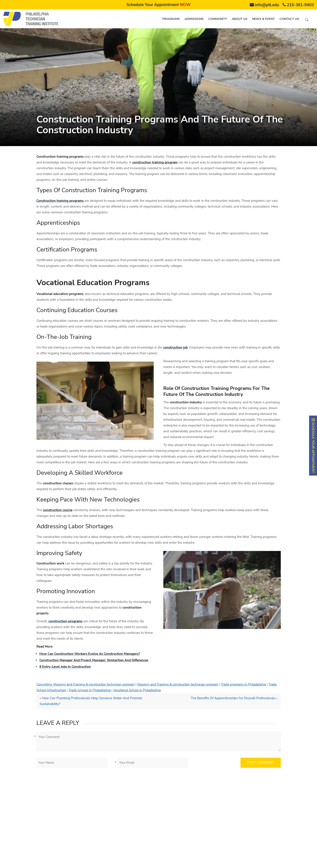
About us (240, 19)
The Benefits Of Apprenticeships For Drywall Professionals (233, 698)
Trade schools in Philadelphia (90, 690)
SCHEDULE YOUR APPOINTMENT (313, 446)
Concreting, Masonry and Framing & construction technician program (86, 684)
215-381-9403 (300, 5)
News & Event (263, 19)
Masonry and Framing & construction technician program (178, 684)
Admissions (194, 19)
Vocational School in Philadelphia (137, 690)
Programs (171, 19)
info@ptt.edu (267, 5)
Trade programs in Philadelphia (243, 684)
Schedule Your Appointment (158, 5)
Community (218, 19)
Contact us (289, 19)
